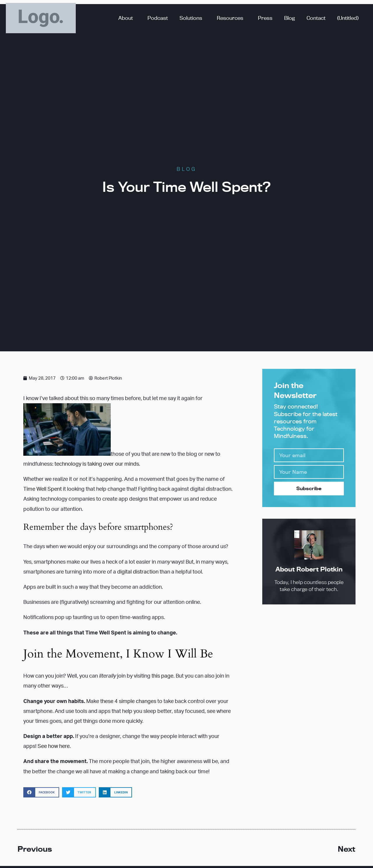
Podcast (158, 18)
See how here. (54, 746)
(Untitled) (348, 18)
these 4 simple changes (128, 701)
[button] (41, 792)
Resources (232, 18)
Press (265, 18)
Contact (316, 18)
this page (162, 676)
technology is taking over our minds (97, 464)
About (127, 18)
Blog (290, 18)
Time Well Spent (43, 489)
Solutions (192, 18)
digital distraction (138, 571)
